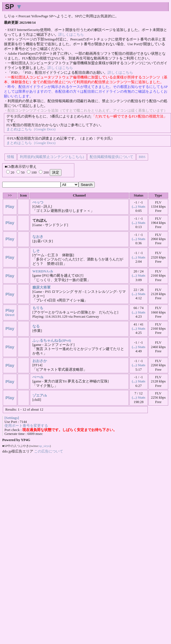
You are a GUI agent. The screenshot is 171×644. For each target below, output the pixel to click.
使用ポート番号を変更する (26, 426)
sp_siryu (44, 446)
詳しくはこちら (71, 35)
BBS (142, 157)
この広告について (49, 451)
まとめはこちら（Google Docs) (31, 129)
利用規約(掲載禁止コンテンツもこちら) (52, 157)
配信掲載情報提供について (111, 157)
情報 (11, 157)
